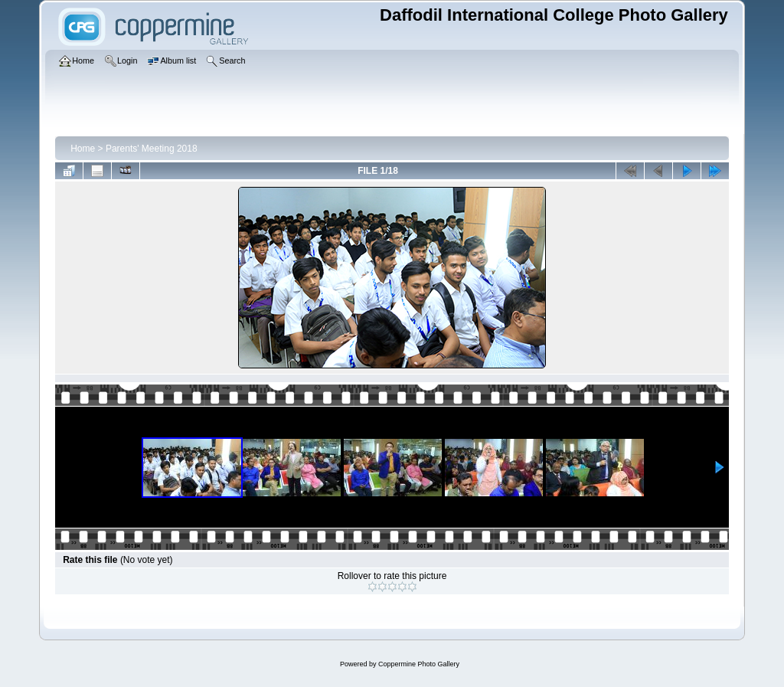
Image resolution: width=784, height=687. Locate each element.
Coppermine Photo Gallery (419, 664)
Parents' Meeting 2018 (152, 149)
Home (83, 149)
